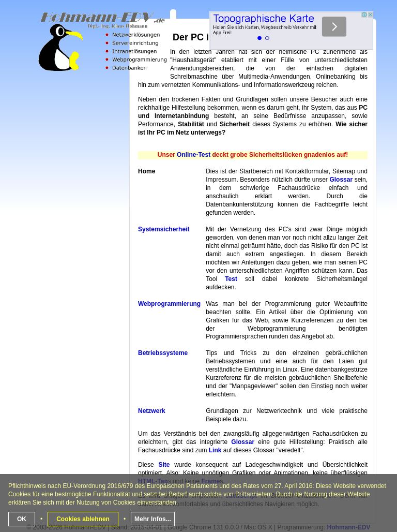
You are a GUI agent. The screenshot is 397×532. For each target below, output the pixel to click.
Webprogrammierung (169, 304)
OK (22, 519)
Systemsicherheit (164, 229)
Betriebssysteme (163, 353)
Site (164, 465)
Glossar (341, 180)
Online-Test (194, 155)
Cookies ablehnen (83, 519)
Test (231, 279)
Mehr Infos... (153, 519)
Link (215, 450)
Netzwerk (152, 411)
